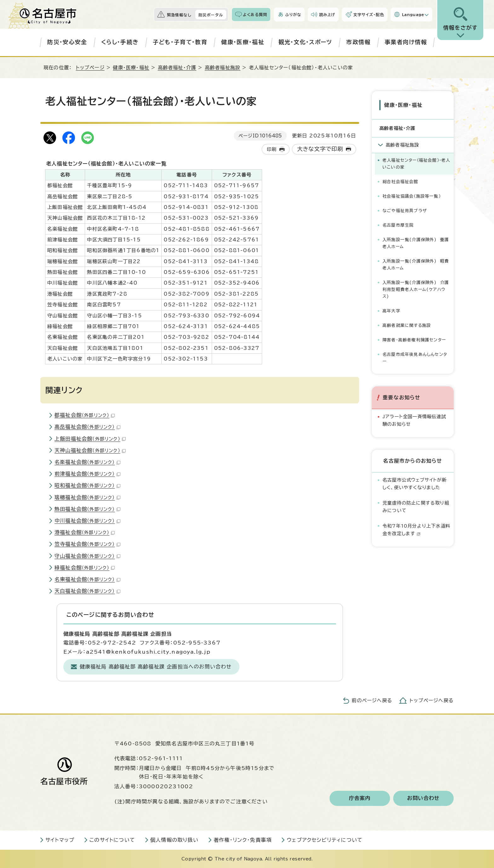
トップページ (90, 68)
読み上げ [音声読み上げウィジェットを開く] (327, 14)
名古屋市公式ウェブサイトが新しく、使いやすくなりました (415, 483)
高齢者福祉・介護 (177, 68)
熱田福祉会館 (87, 509)
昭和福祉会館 (87, 485)
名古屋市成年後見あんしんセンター (415, 358)
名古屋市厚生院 (398, 225)
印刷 (272, 149)
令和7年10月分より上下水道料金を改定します (416, 529)
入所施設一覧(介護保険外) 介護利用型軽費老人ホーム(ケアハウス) (416, 289)
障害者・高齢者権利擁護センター (414, 340)
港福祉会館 (85, 532)
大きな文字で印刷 (320, 149)
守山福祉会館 (87, 556)
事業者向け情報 (406, 42)
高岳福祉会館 (87, 427)
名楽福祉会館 (87, 462)
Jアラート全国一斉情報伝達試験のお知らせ (414, 420)
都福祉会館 (85, 415)
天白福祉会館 (87, 591)
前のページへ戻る (372, 700)
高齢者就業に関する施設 (407, 325)
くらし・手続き (120, 42)
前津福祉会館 (87, 474)
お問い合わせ (423, 798)
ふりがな (293, 14)
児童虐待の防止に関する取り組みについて (416, 506)
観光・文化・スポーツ (305, 42)
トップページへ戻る (432, 700)
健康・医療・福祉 (243, 42)
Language (413, 14)
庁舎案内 (360, 798)
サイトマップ (60, 840)
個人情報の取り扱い (174, 840)
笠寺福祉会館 (87, 544)
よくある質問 (255, 14)
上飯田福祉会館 (90, 439)
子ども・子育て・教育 (180, 42)
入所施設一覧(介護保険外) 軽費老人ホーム (416, 264)
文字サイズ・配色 (369, 14)
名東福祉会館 (87, 579)
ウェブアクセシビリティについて (325, 840)
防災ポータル (211, 15)
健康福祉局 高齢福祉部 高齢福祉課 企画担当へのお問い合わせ (156, 667)
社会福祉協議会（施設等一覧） (412, 196)
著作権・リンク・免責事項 (243, 840)
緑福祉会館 (85, 568)
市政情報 (358, 42)
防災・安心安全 (67, 42)
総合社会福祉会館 (400, 181)
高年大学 (391, 310)
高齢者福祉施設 (223, 68)
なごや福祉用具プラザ (405, 210)
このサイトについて (112, 840)
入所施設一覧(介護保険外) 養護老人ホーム (416, 243)
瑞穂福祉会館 (87, 497)
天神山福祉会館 (90, 450)
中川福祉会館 (87, 521)
